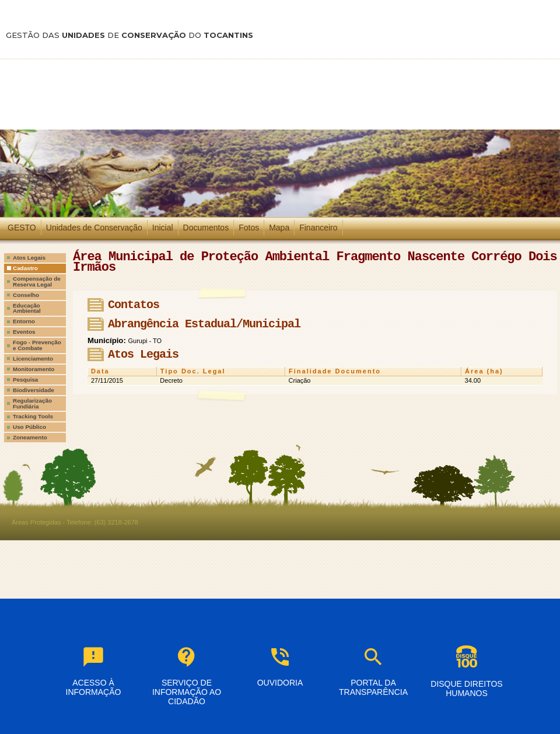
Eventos (24, 332)
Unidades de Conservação (94, 228)
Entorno (24, 321)
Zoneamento (30, 437)
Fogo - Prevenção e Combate (37, 345)
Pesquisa (25, 380)
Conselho (26, 295)
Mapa (279, 228)
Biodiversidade (34, 390)
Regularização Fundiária (32, 403)
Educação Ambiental (27, 308)
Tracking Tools (33, 416)
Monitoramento (34, 369)
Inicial (163, 228)
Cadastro (25, 268)
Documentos (206, 228)
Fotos (249, 228)
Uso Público (29, 427)
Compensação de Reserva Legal (37, 282)
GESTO (22, 228)
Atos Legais (29, 258)
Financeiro (318, 228)
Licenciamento (33, 359)
